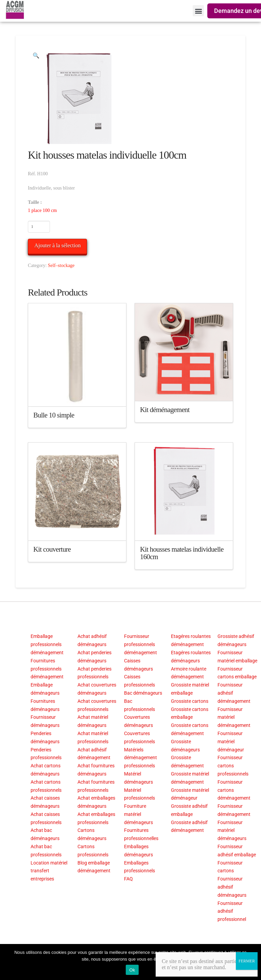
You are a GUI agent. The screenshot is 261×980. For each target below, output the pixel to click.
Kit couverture (52, 549)
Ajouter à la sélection (57, 245)
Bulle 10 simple (54, 415)
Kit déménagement (165, 410)
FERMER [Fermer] (247, 961)
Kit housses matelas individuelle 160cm (182, 553)
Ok (132, 970)
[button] (198, 11)
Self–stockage (61, 265)
